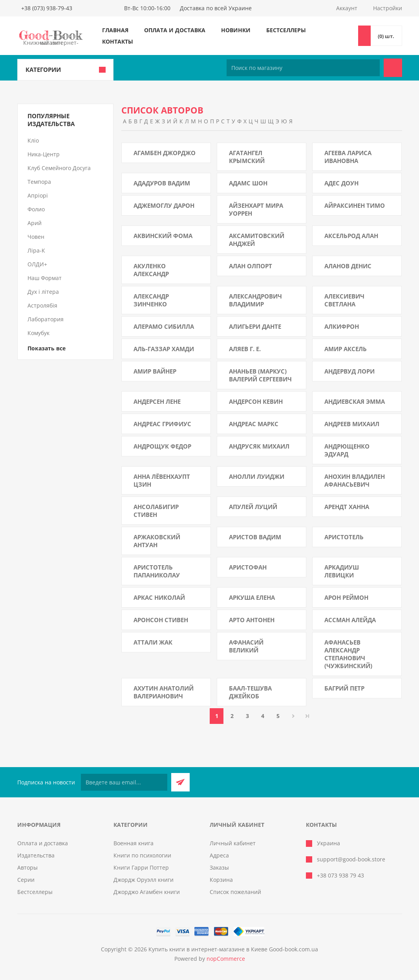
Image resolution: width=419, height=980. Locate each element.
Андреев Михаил (352, 424)
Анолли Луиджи (257, 476)
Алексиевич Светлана (344, 300)
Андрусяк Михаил (259, 446)
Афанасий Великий (246, 646)
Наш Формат (45, 278)
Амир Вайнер (155, 371)
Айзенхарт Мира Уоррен (256, 209)
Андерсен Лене (157, 401)
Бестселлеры (286, 30)
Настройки (388, 8)
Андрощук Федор (162, 446)
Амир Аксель (346, 349)
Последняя (307, 716)
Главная (115, 30)
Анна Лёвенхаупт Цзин (162, 480)
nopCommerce (226, 959)
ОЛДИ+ (37, 264)
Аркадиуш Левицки (342, 571)
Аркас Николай (159, 597)
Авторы (27, 867)
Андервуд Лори (349, 371)
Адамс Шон (248, 183)
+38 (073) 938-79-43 (47, 8)
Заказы (219, 867)
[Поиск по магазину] (303, 68)
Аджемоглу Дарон (164, 205)
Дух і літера (43, 292)
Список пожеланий (235, 892)
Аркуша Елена (252, 597)
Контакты (118, 41)
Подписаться (180, 782)
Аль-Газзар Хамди (164, 349)
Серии (26, 880)
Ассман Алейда (350, 620)
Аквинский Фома (163, 236)
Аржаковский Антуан (157, 541)
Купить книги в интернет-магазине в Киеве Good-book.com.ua (233, 949)
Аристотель (344, 537)
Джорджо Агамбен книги (147, 892)
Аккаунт (347, 8)
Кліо (33, 140)
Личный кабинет (233, 843)
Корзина (221, 880)
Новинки (236, 30)
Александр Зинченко (151, 300)
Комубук (38, 333)
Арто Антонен (252, 620)
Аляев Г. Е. (245, 349)
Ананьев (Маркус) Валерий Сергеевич (260, 375)
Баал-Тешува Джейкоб (250, 692)
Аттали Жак (153, 642)
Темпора (39, 182)
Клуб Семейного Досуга (59, 168)
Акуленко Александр (151, 270)
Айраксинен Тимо (355, 205)
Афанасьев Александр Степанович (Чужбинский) (348, 654)
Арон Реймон (346, 597)
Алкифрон (342, 326)
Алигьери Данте (255, 326)
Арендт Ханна (347, 507)
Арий (35, 223)
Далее (293, 716)
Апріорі (38, 195)
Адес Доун (341, 183)
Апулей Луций (253, 507)
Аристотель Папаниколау (157, 571)
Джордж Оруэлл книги (144, 880)
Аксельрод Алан (351, 236)
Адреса (219, 855)
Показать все (47, 348)
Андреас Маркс (254, 424)
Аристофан (248, 567)
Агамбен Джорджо (165, 153)
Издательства (36, 855)
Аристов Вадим (255, 537)
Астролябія (42, 305)
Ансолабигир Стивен (156, 511)
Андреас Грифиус (162, 424)
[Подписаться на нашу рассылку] (124, 782)
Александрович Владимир (255, 300)
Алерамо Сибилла (164, 326)
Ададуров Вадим (162, 183)
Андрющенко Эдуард (347, 450)
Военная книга (134, 843)
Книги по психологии (142, 855)
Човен (36, 237)
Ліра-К (36, 250)
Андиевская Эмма (355, 401)
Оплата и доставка (175, 30)
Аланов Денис (348, 266)
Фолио (36, 209)
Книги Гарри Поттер (141, 867)
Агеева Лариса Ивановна (348, 157)
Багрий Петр (344, 688)
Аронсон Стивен (161, 620)
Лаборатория (46, 319)
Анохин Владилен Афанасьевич (355, 480)
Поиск (393, 68)
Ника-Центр (44, 154)
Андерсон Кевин (256, 401)
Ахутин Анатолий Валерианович (164, 692)
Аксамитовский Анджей (257, 240)
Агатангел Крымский (247, 157)
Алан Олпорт (251, 266)
